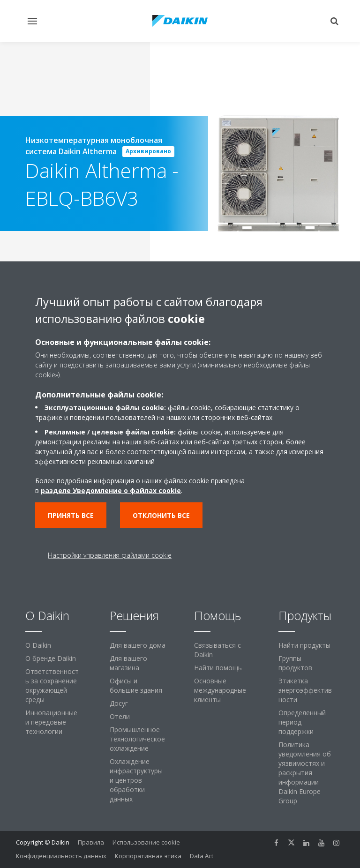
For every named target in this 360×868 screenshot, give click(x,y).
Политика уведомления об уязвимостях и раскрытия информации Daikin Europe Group (305, 773)
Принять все (71, 515)
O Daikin (38, 645)
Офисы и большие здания (136, 685)
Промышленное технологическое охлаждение (137, 739)
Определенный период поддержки (302, 722)
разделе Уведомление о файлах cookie (111, 490)
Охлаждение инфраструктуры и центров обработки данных (136, 780)
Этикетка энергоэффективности (305, 690)
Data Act (202, 856)
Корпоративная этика (148, 856)
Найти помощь (218, 668)
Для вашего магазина (128, 663)
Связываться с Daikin (217, 650)
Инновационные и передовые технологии (51, 722)
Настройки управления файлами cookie (110, 555)
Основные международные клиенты (220, 690)
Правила (91, 842)
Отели (120, 716)
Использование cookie (146, 842)
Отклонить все (161, 515)
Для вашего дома (138, 645)
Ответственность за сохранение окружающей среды (52, 685)
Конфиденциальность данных (61, 856)
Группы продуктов (295, 663)
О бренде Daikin (51, 658)
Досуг (119, 703)
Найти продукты (304, 645)
